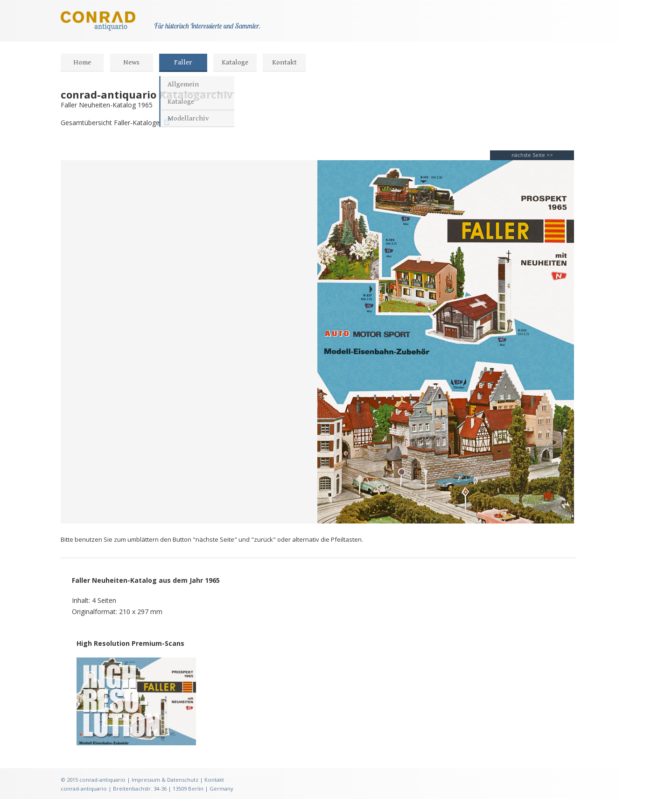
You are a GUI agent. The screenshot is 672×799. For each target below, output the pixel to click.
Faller (183, 62)
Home (82, 62)
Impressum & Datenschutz (165, 780)
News (131, 62)
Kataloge (235, 62)
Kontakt (284, 62)
